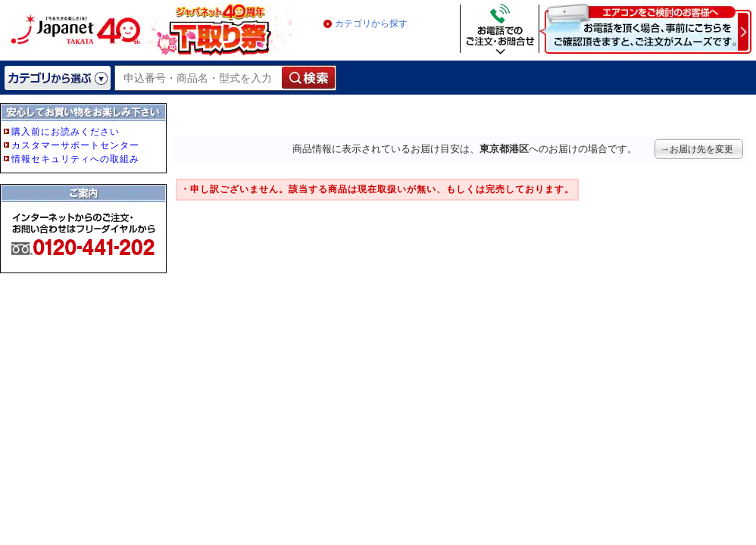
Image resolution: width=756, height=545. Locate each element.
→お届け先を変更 (697, 149)
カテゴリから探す (371, 23)
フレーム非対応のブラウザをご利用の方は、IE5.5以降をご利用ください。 (85, 213)
